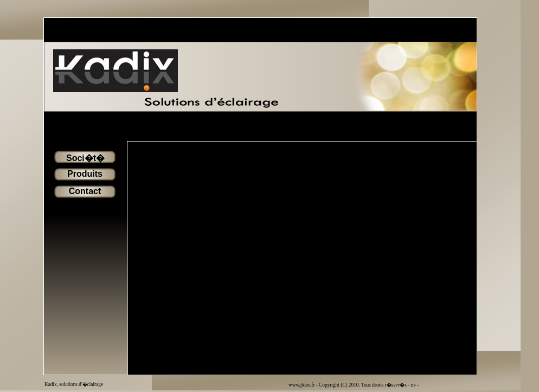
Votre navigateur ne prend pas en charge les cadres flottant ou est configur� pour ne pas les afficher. (302, 258)
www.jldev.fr (302, 385)
